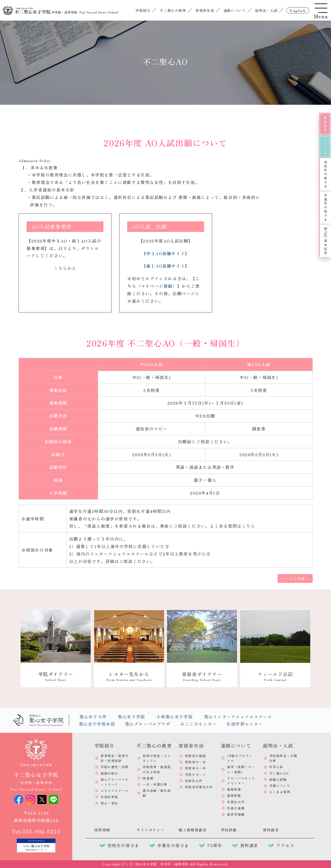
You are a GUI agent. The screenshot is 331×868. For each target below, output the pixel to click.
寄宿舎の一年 (196, 768)
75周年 (215, 845)
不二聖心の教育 (173, 10)
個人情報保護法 (193, 830)
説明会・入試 (267, 10)
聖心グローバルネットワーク (115, 782)
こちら (60, 268)
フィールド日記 (275, 676)
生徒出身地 (109, 797)
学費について (280, 786)
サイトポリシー (151, 830)
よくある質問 (280, 792)
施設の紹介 (109, 773)
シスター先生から (129, 676)
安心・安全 (109, 803)
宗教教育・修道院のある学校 (157, 769)
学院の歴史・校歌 (115, 767)
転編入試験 (278, 779)
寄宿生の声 (194, 781)
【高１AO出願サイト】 (166, 266)
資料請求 (325, 124)
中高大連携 (236, 808)
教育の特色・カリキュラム (157, 758)
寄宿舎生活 (205, 10)
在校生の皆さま (325, 174)
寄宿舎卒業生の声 (199, 787)
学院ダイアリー (56, 676)
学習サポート (196, 774)
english (298, 11)
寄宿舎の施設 (196, 756)
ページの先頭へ (295, 578)
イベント (325, 147)
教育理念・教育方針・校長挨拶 (115, 758)
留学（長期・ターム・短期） (241, 769)
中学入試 (276, 767)
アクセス (285, 845)
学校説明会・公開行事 (283, 758)
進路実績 (234, 795)
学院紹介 (143, 10)
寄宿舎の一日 (196, 762)
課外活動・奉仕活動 (157, 793)
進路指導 (234, 789)
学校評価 (229, 830)
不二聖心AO (279, 773)
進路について (235, 10)
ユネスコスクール (115, 790)
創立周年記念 (325, 241)
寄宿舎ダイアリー (202, 676)
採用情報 (102, 830)
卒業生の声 (236, 802)
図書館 (148, 778)
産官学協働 (236, 814)
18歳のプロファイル (240, 758)
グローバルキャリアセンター (241, 781)
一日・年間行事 (155, 784)
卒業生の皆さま (325, 208)
